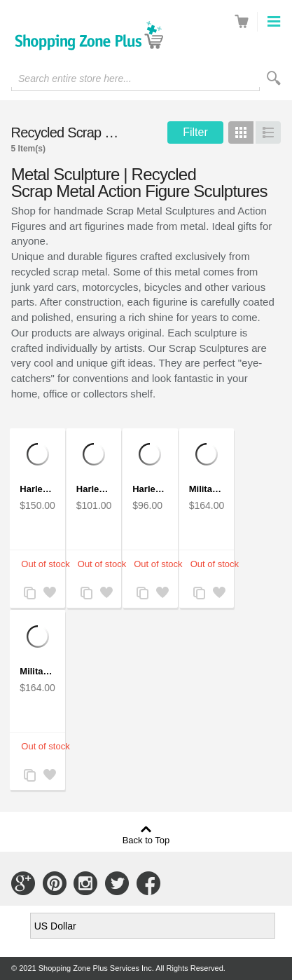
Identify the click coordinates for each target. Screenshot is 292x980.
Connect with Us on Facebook (148, 883)
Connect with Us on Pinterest (55, 883)
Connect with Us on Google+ (23, 883)
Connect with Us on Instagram (85, 883)
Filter (195, 132)
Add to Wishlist (49, 594)
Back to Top (146, 840)
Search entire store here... (75, 79)
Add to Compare (29, 594)
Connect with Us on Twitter (117, 883)
